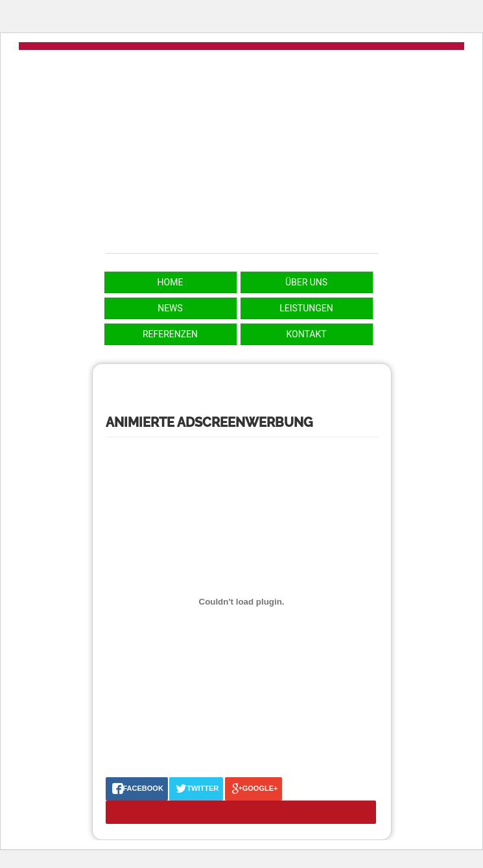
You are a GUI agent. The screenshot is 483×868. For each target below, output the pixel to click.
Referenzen (170, 334)
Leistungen (306, 308)
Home (171, 282)
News (170, 308)
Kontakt (306, 334)
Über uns (306, 282)
